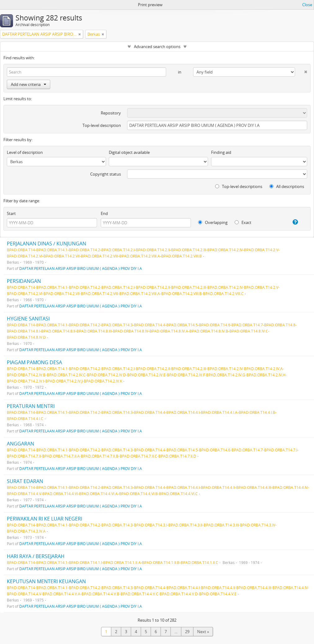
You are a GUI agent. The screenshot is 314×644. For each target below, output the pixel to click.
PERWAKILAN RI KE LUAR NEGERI (44, 519)
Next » (203, 632)
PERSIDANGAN (24, 281)
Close (307, 5)
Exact (243, 222)
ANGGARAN (20, 444)
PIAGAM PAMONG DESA (34, 362)
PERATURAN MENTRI (31, 406)
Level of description (25, 152)
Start (11, 213)
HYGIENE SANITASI (28, 319)
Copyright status (106, 174)
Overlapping (213, 222)
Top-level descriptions (239, 186)
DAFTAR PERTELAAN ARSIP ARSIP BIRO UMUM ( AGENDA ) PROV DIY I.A (81, 268)
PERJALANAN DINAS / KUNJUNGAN (46, 244)
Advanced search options (157, 47)
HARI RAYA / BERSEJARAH (36, 556)
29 (187, 632)
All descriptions (287, 186)
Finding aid (221, 152)
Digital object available (129, 152)
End (104, 213)
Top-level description (102, 125)
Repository (111, 113)
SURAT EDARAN (25, 481)
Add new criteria (29, 84)
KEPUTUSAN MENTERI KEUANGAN (46, 581)
